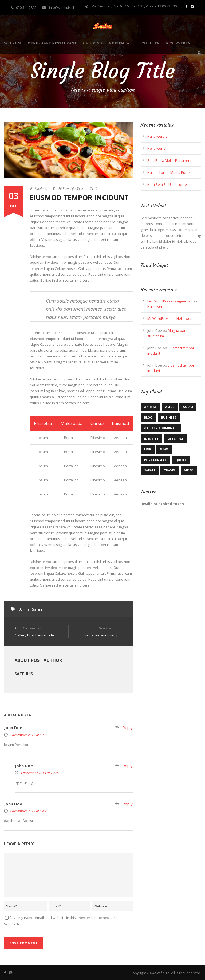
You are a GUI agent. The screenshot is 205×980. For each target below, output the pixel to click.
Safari (37, 609)
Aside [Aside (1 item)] (170, 407)
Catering (93, 43)
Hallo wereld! (158, 136)
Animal (25, 609)
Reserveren (178, 43)
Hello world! (157, 148)
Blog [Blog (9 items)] (148, 417)
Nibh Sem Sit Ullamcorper (168, 184)
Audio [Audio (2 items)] (188, 407)
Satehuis (41, 189)
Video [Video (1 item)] (189, 470)
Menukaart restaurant (52, 43)
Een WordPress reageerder (170, 301)
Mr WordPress (159, 318)
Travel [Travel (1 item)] (170, 470)
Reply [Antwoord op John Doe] (127, 727)
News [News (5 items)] (164, 449)
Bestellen (149, 43)
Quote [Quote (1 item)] (181, 460)
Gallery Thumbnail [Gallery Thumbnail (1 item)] (161, 428)
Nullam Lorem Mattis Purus (169, 172)
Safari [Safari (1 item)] (150, 470)
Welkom (13, 43)
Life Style (77, 189)
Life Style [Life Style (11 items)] (175, 438)
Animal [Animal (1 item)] (150, 407)
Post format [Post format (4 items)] (155, 460)
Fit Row (64, 189)
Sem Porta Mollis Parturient (169, 160)
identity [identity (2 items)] (151, 438)
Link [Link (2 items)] (148, 449)
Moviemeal (120, 43)
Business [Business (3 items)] (169, 417)
